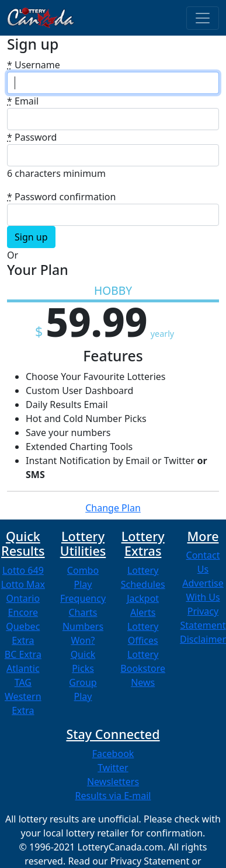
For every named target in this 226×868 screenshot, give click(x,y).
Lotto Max (23, 584)
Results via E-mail (113, 796)
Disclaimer (203, 639)
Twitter (113, 768)
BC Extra (23, 654)
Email (23, 101)
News (143, 682)
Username (34, 65)
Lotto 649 (23, 570)
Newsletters (113, 782)
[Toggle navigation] (203, 18)
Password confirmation (61, 197)
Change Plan (113, 508)
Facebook (113, 754)
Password (32, 137)
